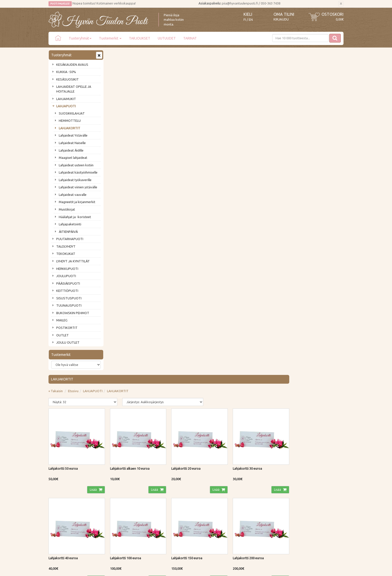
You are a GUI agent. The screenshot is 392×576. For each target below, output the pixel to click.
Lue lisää (181, 431)
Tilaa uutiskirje (65, 443)
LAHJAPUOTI (66, 106)
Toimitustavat (119, 469)
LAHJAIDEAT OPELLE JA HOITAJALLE (74, 89)
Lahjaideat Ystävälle (73, 135)
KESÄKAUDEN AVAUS (72, 65)
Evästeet (116, 498)
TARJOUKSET (140, 38)
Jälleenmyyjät (59, 498)
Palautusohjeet (120, 484)
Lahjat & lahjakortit (63, 505)
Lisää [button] (152, 163)
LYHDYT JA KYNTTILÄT (73, 261)
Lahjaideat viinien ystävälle (78, 187)
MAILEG (62, 320)
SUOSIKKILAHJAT (72, 113)
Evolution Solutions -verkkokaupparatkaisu (314, 569)
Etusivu (133, 66)
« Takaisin (116, 66)
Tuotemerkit (110, 38)
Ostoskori (332, 14)
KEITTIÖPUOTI (67, 291)
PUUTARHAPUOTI (70, 239)
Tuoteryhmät (80, 38)
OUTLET (62, 335)
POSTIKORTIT (67, 328)
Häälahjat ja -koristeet (75, 217)
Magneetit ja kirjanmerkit (77, 202)
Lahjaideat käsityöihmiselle (78, 172)
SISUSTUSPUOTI (69, 298)
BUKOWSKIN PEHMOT (73, 313)
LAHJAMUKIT (66, 99)
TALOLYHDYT (66, 246)
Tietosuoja (117, 491)
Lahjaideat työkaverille (75, 180)
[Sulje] (341, 4)
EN (251, 20)
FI (245, 20)
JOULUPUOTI (66, 276)
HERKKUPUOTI (67, 269)
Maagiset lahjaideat (73, 158)
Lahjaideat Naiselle (72, 143)
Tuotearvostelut (61, 491)
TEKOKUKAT (66, 254)
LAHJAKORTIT (69, 128)
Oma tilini (284, 14)
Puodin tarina (59, 469)
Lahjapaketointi (70, 224)
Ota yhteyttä (58, 477)
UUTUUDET (167, 38)
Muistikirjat (67, 209)
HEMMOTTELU (70, 121)
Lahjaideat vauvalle (73, 195)
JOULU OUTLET (68, 342)
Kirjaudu (281, 19)
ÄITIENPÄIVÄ (68, 232)
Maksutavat (118, 477)
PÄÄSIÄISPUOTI (68, 283)
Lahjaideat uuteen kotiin (76, 165)
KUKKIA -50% (66, 72)
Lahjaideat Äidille (71, 150)
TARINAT (190, 38)
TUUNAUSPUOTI (69, 305)
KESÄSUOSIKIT (67, 79)
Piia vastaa (57, 484)
